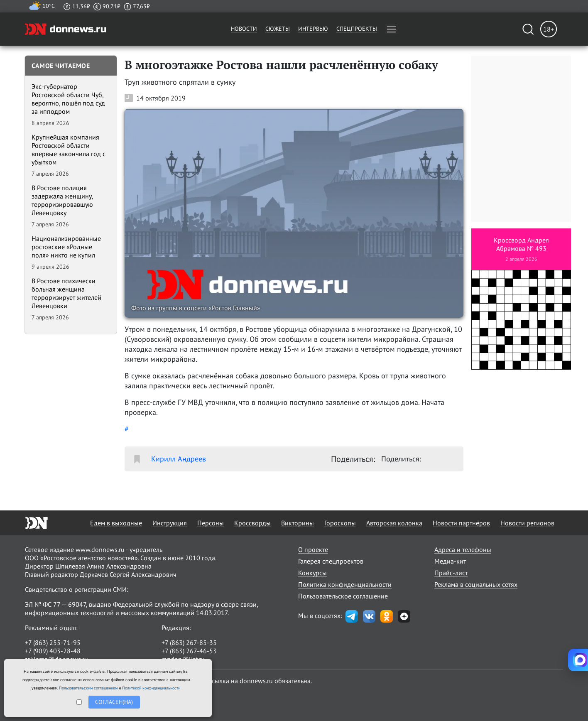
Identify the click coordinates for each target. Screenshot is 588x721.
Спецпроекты (357, 29)
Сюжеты (278, 29)
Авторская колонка (394, 523)
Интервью (313, 29)
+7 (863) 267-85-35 (189, 643)
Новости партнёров (461, 523)
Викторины (298, 523)
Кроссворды (252, 523)
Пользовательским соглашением (88, 688)
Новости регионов (527, 523)
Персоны (211, 523)
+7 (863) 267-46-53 (189, 651)
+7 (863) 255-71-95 (53, 643)
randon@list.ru (183, 659)
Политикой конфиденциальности (151, 688)
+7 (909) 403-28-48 (53, 651)
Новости (244, 29)
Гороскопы (340, 523)
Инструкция (170, 523)
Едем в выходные (116, 523)
